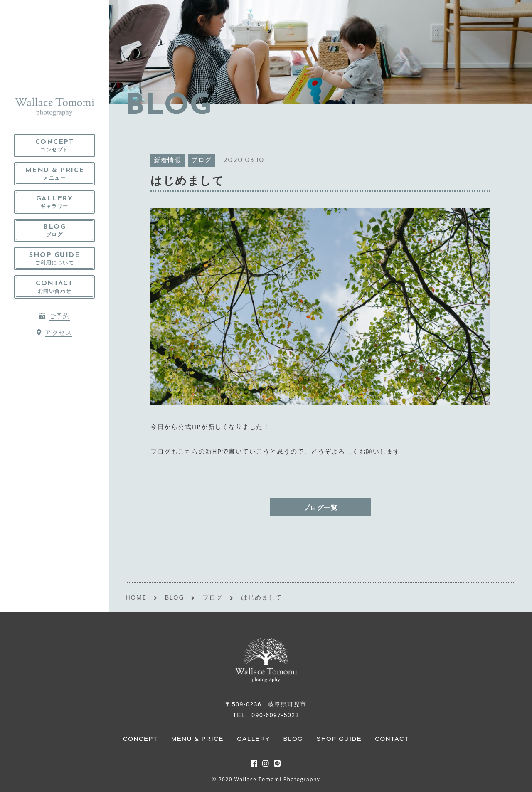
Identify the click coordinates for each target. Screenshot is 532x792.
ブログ (202, 161)
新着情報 (167, 161)
